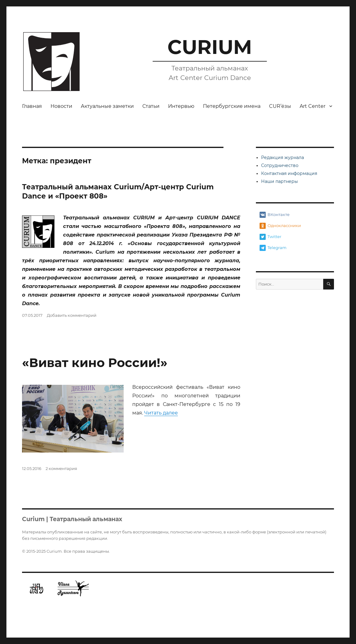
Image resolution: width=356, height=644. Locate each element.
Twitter (270, 237)
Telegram (273, 248)
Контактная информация (289, 173)
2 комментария (61, 468)
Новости (61, 106)
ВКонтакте (275, 215)
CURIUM (210, 47)
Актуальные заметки (107, 106)
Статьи (151, 106)
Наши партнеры (279, 181)
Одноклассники (280, 226)
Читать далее (161, 413)
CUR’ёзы (280, 106)
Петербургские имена (232, 106)
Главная (32, 106)
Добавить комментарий (72, 315)
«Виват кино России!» (95, 363)
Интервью (181, 106)
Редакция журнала (283, 157)
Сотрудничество (280, 165)
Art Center (313, 106)
